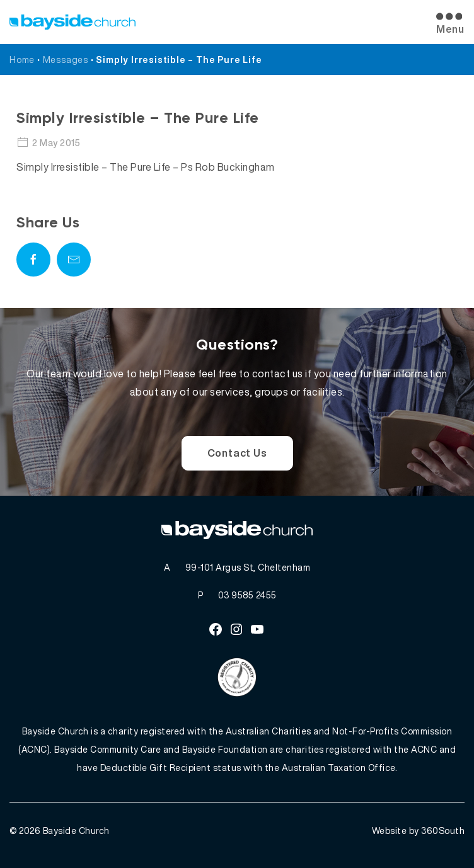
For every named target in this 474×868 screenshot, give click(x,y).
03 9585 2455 (247, 595)
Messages (66, 60)
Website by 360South (419, 831)
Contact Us (237, 453)
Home (22, 60)
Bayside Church (76, 831)
